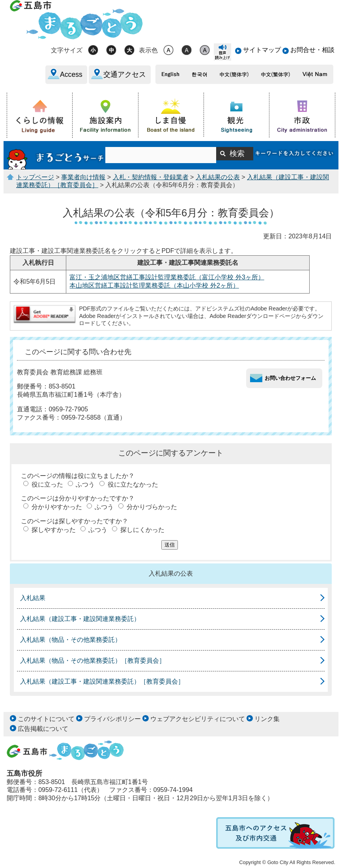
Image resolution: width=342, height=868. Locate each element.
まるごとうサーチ (56, 155)
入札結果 (33, 598)
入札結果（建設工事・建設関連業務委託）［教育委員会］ (102, 681)
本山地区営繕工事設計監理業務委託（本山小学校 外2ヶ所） (154, 285)
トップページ (35, 177)
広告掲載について (43, 729)
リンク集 (267, 719)
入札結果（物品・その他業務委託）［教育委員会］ (93, 661)
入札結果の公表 (218, 177)
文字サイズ (67, 50)
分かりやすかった (57, 507)
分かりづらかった (152, 507)
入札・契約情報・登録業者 (151, 177)
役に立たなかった (133, 484)
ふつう (85, 484)
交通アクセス (125, 74)
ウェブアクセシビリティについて (198, 719)
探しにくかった (142, 530)
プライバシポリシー (112, 719)
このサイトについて (46, 719)
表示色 (148, 50)
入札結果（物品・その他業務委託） (71, 640)
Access (71, 74)
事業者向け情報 (83, 177)
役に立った (47, 484)
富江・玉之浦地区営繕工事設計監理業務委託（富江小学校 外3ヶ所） (167, 277)
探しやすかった (54, 530)
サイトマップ (262, 50)
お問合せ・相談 (312, 50)
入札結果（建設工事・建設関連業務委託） (80, 619)
